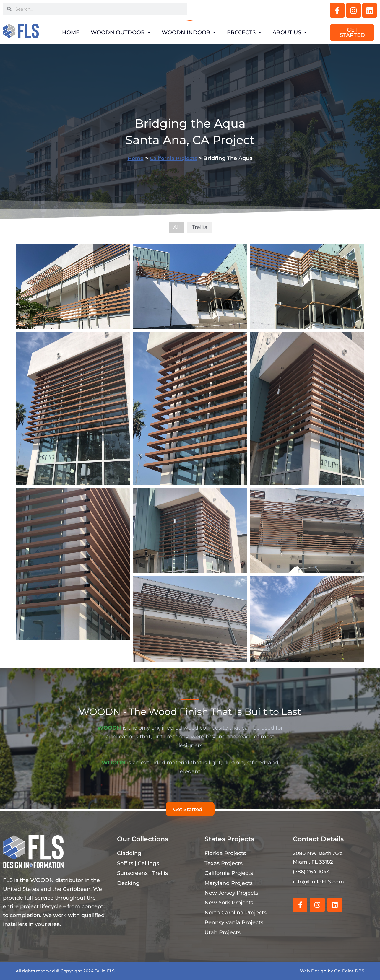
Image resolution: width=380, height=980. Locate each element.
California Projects (174, 158)
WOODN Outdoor (116, 32)
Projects (249, 32)
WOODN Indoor (189, 32)
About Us (299, 32)
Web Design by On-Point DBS (332, 971)
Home (61, 32)
